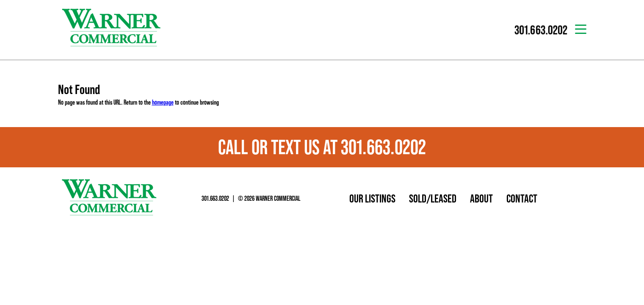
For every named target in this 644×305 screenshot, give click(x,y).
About (481, 198)
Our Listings (372, 198)
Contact (522, 198)
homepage (163, 102)
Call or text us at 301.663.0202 (322, 147)
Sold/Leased (433, 198)
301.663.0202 (215, 198)
